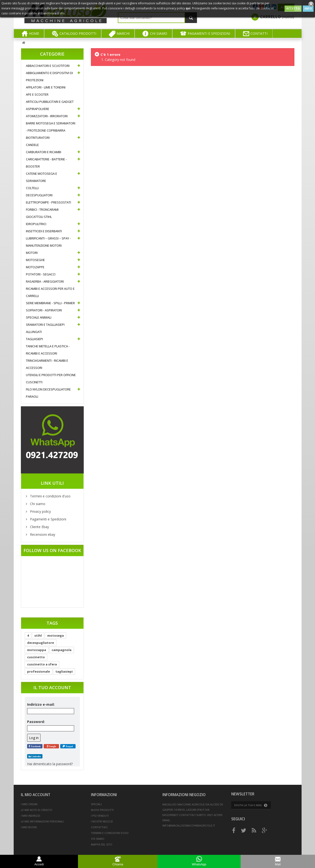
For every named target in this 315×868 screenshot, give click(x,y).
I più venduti (100, 816)
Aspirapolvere (38, 109)
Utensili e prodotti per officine (51, 375)
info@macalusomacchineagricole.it (189, 825)
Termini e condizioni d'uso (50, 496)
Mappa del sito (102, 844)
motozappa (37, 650)
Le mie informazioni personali (42, 821)
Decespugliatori (39, 195)
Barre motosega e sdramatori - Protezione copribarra (51, 127)
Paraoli (32, 396)
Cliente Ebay (39, 527)
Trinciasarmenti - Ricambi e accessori (47, 364)
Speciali (96, 804)
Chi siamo (37, 504)
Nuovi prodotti (102, 810)
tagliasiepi (64, 671)
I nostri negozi (102, 821)
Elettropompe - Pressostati (48, 202)
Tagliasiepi (34, 339)
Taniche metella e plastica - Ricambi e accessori (48, 350)
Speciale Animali (39, 317)
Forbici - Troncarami (42, 210)
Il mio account (36, 795)
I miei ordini (29, 804)
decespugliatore (41, 643)
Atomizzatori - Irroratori (47, 116)
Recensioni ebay (42, 534)
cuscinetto (36, 657)
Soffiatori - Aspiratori (44, 310)
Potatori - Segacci (41, 274)
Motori (32, 253)
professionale (39, 671)
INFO (308, 9)
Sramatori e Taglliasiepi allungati (45, 328)
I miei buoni (29, 827)
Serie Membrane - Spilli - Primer (50, 303)
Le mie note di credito (37, 810)
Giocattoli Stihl (39, 217)
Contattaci (99, 827)
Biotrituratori (38, 138)
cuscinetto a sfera (42, 664)
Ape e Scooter (37, 94)
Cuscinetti (34, 382)
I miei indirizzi (30, 816)
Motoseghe (35, 260)
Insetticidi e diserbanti (44, 231)
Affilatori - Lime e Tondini (46, 87)
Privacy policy (40, 511)
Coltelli (32, 188)
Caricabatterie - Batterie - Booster (46, 163)
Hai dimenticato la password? (50, 764)
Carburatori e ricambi (44, 152)
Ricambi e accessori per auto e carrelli (50, 292)
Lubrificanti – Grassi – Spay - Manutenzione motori (48, 242)
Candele (32, 145)
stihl (38, 635)
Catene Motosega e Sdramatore (42, 177)
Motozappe (35, 267)
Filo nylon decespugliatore (48, 389)
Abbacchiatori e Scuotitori (48, 66)
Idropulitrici (36, 224)
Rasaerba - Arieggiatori (45, 281)
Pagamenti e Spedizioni (48, 519)
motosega (56, 635)
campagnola (62, 650)
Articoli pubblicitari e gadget (50, 102)
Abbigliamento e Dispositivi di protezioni (49, 76)
